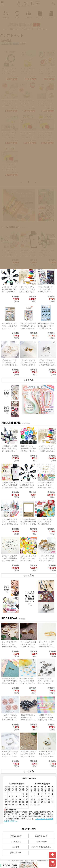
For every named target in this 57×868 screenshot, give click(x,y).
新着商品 (6, 14)
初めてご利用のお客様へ (41, 847)
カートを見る (52, 863)
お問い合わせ (41, 842)
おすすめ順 (7, 44)
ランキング (28, 14)
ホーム (4, 29)
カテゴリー (40, 14)
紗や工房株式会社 (27, 861)
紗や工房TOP (16, 853)
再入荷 (17, 14)
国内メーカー (14, 29)
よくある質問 (16, 842)
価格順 (16, 44)
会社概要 (16, 847)
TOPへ (52, 855)
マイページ (51, 14)
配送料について (41, 836)
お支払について (16, 836)
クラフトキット (42, 29)
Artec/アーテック (28, 29)
